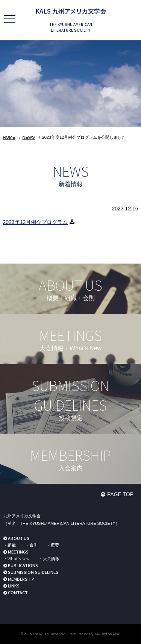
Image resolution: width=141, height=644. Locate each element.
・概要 (53, 545)
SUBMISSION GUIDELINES (33, 572)
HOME (9, 137)
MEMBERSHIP (21, 579)
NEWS (29, 137)
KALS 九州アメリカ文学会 (71, 11)
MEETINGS (18, 552)
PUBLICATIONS (23, 565)
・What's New (16, 558)
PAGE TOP (120, 494)
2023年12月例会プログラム (36, 222)
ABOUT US (19, 538)
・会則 (31, 545)
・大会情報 (49, 558)
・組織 (10, 545)
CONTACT (18, 592)
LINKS (14, 586)
